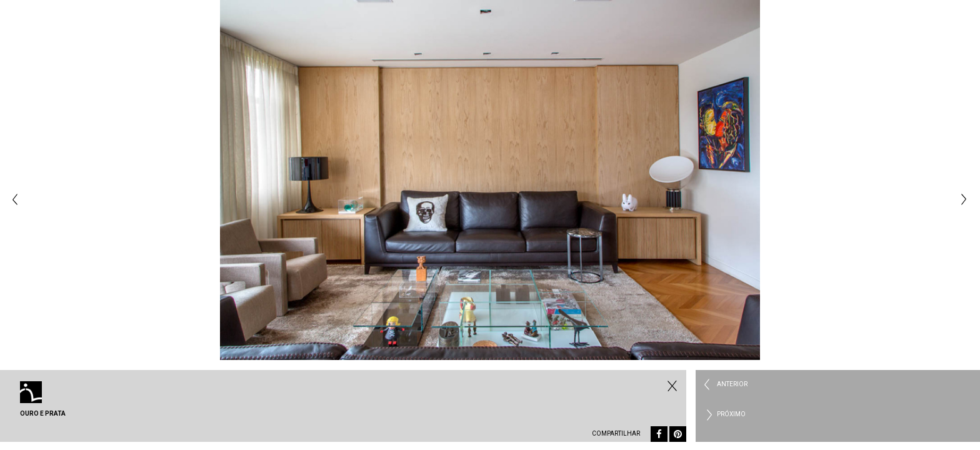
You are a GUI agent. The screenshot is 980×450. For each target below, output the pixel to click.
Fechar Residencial (671, 386)
